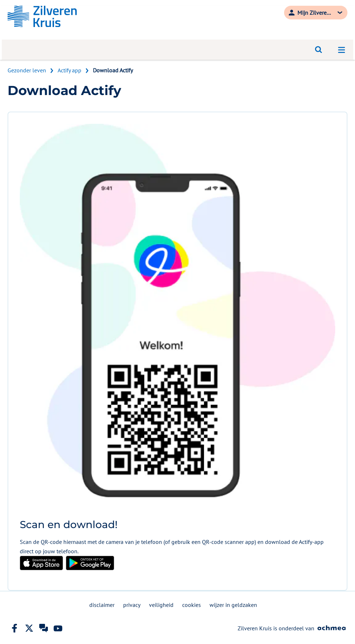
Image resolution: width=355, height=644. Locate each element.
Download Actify (113, 70)
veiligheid (161, 605)
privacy (132, 605)
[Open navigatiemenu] (342, 50)
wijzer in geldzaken (233, 605)
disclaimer (102, 605)
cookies (192, 605)
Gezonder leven (27, 70)
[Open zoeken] (319, 50)
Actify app (69, 70)
